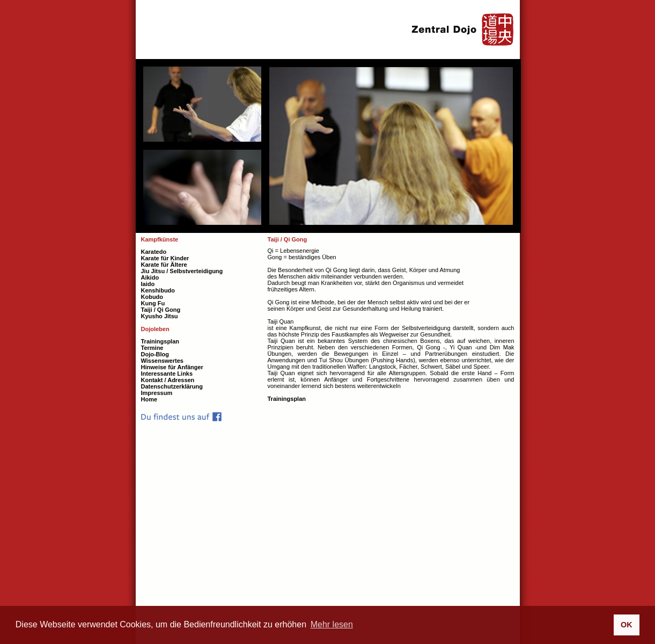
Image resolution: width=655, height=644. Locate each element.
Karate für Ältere (164, 265)
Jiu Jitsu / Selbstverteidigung (182, 271)
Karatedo (154, 252)
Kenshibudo (158, 290)
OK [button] (627, 625)
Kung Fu (153, 303)
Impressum (157, 393)
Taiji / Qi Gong (161, 310)
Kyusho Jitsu (160, 316)
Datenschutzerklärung (172, 386)
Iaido (148, 284)
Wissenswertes (162, 361)
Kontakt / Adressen (168, 380)
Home (149, 399)
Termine (152, 348)
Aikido (150, 277)
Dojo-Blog (155, 354)
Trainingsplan (287, 399)
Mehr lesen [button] (332, 624)
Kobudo (152, 297)
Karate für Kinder (165, 258)
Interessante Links (167, 374)
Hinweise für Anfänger (172, 367)
